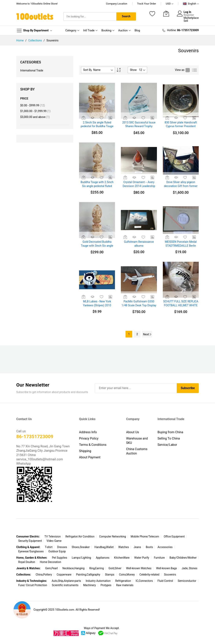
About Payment (90, 457)
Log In (187, 12)
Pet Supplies (60, 558)
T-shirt (49, 547)
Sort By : (88, 70)
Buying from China (170, 432)
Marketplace (191, 18)
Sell (186, 21)
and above (35, 117)
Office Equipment (174, 536)
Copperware (64, 575)
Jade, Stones (189, 568)
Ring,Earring (97, 568)
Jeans (137, 547)
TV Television (52, 536)
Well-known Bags (167, 568)
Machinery (90, 585)
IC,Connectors (144, 581)
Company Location (117, 4)
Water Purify (142, 558)
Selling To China (169, 438)
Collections (35, 40)
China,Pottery (44, 575)
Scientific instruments (65, 585)
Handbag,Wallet (104, 547)
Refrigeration (123, 581)
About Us (133, 432)
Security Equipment (30, 541)
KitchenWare (122, 558)
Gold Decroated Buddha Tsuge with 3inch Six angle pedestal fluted (97, 246)
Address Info (88, 432)
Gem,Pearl (51, 568)
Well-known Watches (139, 568)
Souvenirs (170, 575)
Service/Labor (167, 445)
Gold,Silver (115, 568)
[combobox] (90, 16)
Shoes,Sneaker (81, 547)
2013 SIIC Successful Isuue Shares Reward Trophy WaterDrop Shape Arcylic (139, 126)
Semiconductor (187, 581)
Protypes (106, 585)
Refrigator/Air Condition (80, 536)
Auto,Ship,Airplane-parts (66, 581)
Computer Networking (113, 536)
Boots (149, 547)
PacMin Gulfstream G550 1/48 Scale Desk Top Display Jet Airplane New (139, 305)
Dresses (62, 547)
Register (189, 15)
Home (20, 40)
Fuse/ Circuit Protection (33, 585)
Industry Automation (98, 581)
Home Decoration (51, 562)
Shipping (85, 451)
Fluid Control (165, 581)
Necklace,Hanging (73, 568)
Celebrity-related (149, 575)
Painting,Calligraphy (88, 575)
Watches (124, 547)
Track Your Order (147, 4)
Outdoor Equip (57, 551)
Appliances (102, 558)
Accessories (165, 547)
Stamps (110, 575)
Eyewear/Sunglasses (31, 551)
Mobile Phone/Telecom (145, 536)
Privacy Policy (89, 438)
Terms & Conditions (93, 445)
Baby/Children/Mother (183, 558)
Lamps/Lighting (81, 558)
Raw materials (125, 585)
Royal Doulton (27, 562)
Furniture (159, 558)
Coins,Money (127, 575)
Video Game (54, 541)
